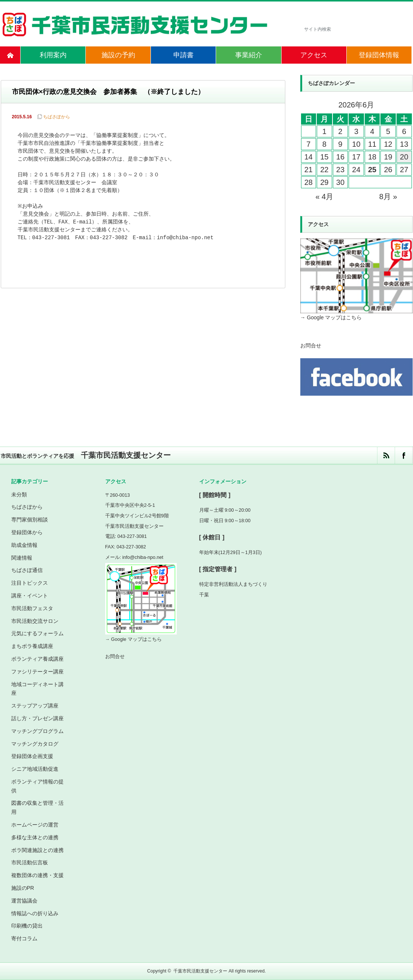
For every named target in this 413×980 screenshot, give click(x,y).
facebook (403, 455)
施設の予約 (118, 55)
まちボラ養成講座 (32, 646)
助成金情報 (24, 545)
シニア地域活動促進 (35, 769)
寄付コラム (24, 938)
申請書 (183, 55)
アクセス (314, 55)
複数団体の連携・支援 (37, 875)
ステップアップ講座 (35, 706)
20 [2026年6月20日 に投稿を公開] (404, 157)
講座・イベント (30, 596)
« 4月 (324, 197)
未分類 (19, 494)
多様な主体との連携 (35, 837)
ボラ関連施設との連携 (37, 850)
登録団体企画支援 (32, 756)
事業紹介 (249, 55)
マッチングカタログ (35, 744)
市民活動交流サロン (35, 621)
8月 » (388, 197)
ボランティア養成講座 (37, 659)
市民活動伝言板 (30, 862)
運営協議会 (24, 901)
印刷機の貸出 (27, 926)
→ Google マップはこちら (331, 317)
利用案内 (53, 55)
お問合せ (311, 346)
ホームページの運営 (35, 825)
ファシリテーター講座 (37, 672)
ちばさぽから (57, 117)
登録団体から (27, 532)
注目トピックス (30, 583)
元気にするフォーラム (37, 633)
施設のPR (23, 888)
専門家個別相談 (30, 520)
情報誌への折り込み (35, 913)
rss (386, 455)
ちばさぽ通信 (27, 570)
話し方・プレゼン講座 (37, 718)
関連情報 (22, 558)
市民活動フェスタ (32, 608)
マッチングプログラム (37, 731)
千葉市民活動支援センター (200, 971)
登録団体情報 (379, 55)
